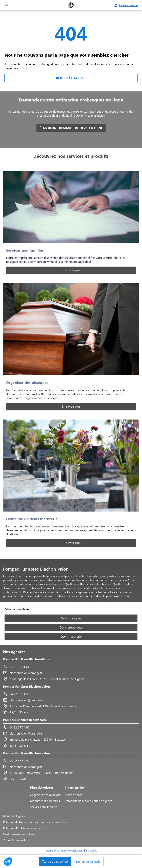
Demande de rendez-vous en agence (88, 801)
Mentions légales (14, 816)
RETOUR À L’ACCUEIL (71, 78)
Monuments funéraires (45, 801)
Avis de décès (73, 795)
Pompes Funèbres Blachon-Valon (27, 659)
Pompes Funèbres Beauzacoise (25, 720)
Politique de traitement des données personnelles (35, 822)
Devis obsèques (71, 618)
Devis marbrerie (71, 636)
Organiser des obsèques (46, 795)
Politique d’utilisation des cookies (25, 828)
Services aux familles (44, 807)
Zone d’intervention (16, 840)
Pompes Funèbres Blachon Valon (26, 686)
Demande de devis (88, 861)
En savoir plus (71, 270)
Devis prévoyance (71, 627)
